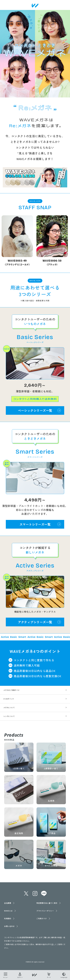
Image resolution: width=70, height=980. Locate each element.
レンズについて (9, 716)
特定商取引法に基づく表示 (47, 903)
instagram (35, 893)
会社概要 (8, 903)
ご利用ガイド (42, 918)
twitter (26, 893)
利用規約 (8, 918)
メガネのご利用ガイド (12, 690)
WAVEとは (8, 911)
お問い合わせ (9, 926)
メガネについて (9, 707)
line (44, 893)
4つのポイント (9, 699)
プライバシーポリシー (45, 911)
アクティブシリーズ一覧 (35, 622)
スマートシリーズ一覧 (35, 524)
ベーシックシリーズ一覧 (35, 410)
